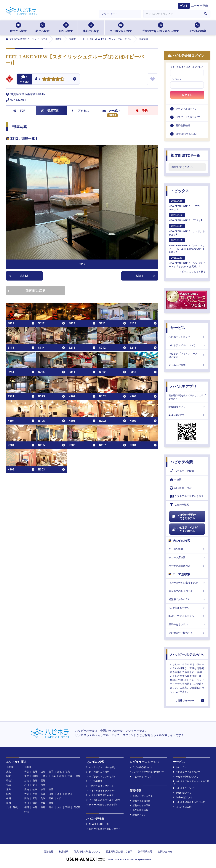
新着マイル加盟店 (140, 801)
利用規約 (64, 852)
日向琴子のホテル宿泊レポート (103, 829)
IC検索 (176, 480)
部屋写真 (50, 111)
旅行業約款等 (145, 852)
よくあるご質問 (187, 365)
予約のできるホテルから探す (161, 28)
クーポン (111, 111)
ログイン (187, 95)
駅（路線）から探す (98, 772)
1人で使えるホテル (187, 608)
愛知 (27, 789)
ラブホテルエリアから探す (187, 496)
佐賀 (35, 807)
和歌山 (69, 794)
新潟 (27, 781)
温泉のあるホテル (187, 624)
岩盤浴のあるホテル (187, 599)
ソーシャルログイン (187, 109)
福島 (68, 772)
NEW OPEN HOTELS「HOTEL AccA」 (185, 205)
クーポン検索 (187, 549)
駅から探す (43, 28)
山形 (43, 772)
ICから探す (66, 28)
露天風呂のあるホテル (187, 591)
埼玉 (45, 776)
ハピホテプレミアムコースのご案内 (187, 355)
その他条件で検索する (187, 633)
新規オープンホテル (141, 796)
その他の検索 (197, 28)
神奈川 (36, 776)
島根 (51, 798)
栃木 (62, 776)
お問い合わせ (165, 852)
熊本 (51, 807)
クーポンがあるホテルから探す (103, 800)
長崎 (43, 807)
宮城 (59, 772)
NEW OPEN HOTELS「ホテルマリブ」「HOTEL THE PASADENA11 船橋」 (187, 246)
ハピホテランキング (187, 337)
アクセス (80, 111)
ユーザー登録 (199, 6)
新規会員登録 (183, 125)
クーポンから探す (121, 28)
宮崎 (68, 807)
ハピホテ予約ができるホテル (184, 517)
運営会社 (49, 852)
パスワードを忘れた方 (188, 117)
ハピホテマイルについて (187, 345)
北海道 (28, 767)
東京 (27, 776)
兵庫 (35, 794)
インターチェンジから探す (101, 767)
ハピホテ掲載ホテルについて (189, 802)
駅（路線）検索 (181, 488)
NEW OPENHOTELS (97, 824)
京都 (43, 794)
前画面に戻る (27, 291)
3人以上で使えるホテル (187, 616)
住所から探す (18, 28)
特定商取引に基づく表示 (119, 852)
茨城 (70, 776)
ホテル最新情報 (139, 810)
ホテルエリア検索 (182, 471)
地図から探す (91, 28)
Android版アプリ (187, 415)
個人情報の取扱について (87, 852)
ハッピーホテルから (187, 654)
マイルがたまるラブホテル (101, 791)
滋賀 (51, 794)
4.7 (38, 79)
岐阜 (35, 789)
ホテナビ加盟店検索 (187, 566)
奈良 (59, 794)
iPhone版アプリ (187, 407)
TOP (19, 111)
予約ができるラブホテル (100, 786)
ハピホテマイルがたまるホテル (185, 529)
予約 (142, 111)
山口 (59, 798)
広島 (35, 798)
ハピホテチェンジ (183, 788)
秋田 (35, 772)
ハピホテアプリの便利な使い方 (147, 772)
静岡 (43, 789)
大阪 (27, 794)
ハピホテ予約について (186, 777)
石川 (27, 785)
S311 (145, 276)
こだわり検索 (180, 505)
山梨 (35, 781)
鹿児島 (77, 807)
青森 (27, 772)
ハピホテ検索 (182, 462)
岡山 (27, 798)
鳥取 (43, 798)
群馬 (78, 776)
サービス (178, 328)
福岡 (27, 807)
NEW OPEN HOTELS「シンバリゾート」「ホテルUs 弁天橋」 (187, 262)
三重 (51, 789)
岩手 (51, 772)
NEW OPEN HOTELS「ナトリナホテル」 (187, 230)
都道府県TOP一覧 (185, 156)
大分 (59, 807)
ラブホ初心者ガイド (141, 767)
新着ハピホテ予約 (140, 805)
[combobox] (172, 14)
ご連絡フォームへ (185, 700)
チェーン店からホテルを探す (102, 805)
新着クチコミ (138, 815)
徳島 (35, 803)
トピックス (180, 191)
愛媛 (43, 803)
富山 (35, 785)
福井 (43, 785)
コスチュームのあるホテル (187, 583)
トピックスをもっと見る (192, 272)
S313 (19, 276)
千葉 (53, 776)
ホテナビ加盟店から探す (100, 795)
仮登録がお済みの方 (187, 134)
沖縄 (27, 812)
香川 (27, 803)
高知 (51, 803)
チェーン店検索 (187, 557)
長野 (43, 781)
